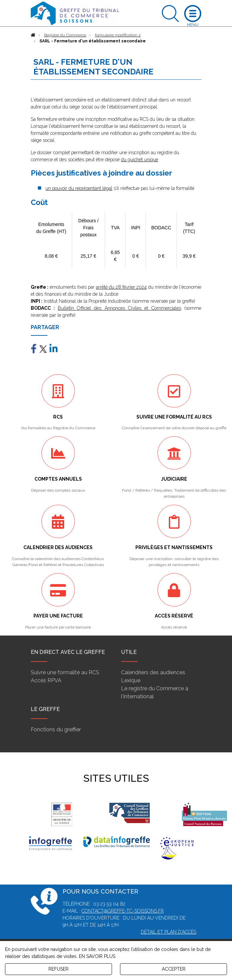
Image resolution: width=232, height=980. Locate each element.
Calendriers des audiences (153, 672)
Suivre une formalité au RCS (65, 672)
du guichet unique (140, 160)
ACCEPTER (174, 969)
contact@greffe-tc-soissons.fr (123, 911)
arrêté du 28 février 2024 (121, 287)
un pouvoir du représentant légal (79, 188)
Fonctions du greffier (56, 729)
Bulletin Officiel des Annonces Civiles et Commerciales (120, 308)
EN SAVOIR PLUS (97, 956)
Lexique (131, 680)
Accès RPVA (46, 680)
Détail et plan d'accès (168, 932)
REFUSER (59, 969)
